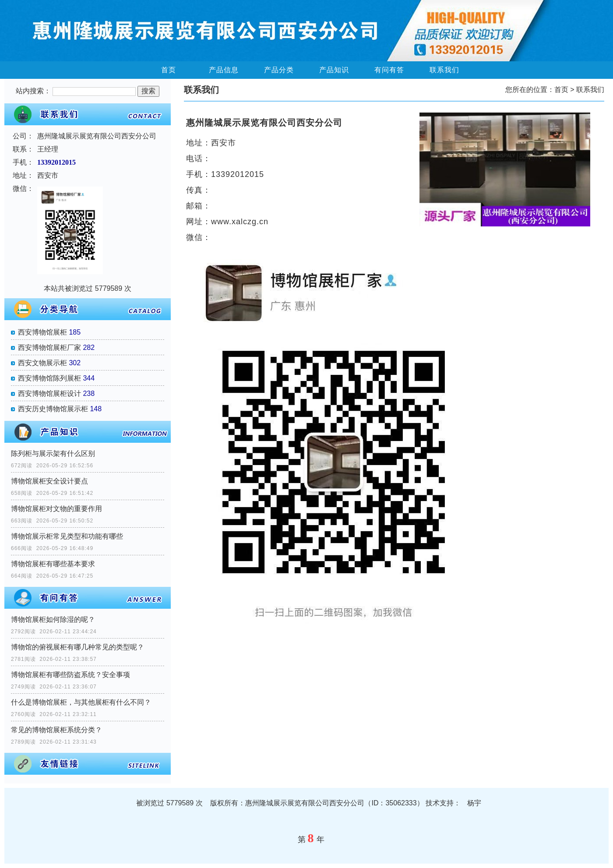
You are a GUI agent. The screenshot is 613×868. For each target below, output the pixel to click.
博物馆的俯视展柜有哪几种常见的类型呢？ (78, 647)
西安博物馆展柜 (42, 332)
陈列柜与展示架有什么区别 (53, 453)
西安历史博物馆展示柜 (53, 409)
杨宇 (474, 803)
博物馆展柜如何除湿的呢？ (53, 619)
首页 (169, 70)
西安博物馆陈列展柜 (49, 378)
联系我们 (444, 70)
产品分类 (279, 70)
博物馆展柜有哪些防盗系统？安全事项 (70, 675)
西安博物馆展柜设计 (49, 393)
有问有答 (389, 70)
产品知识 (334, 70)
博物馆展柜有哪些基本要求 (53, 564)
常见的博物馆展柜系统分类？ (56, 730)
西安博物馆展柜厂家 (49, 348)
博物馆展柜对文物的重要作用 (56, 509)
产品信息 (224, 70)
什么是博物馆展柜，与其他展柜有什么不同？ (81, 702)
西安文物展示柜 (42, 363)
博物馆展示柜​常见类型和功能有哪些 (67, 536)
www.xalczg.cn (240, 222)
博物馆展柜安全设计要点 (49, 481)
